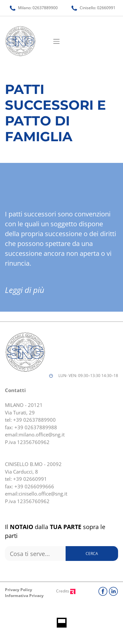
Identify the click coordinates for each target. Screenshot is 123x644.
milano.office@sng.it (42, 434)
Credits (66, 591)
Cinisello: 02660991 (93, 8)
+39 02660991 (30, 479)
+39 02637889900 (34, 420)
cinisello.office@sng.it (43, 494)
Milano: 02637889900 (34, 8)
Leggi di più (25, 290)
